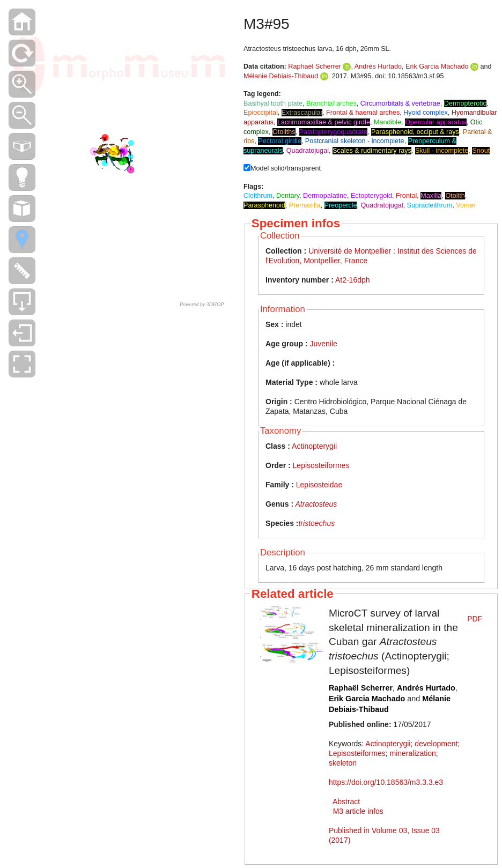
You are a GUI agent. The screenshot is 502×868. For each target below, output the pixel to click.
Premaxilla (305, 205)
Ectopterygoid (371, 196)
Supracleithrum (430, 205)
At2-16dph (353, 280)
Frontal (406, 196)
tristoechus (316, 523)
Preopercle (341, 205)
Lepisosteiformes (321, 465)
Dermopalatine (325, 196)
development (436, 744)
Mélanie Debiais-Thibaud (281, 76)
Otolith (455, 196)
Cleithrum (258, 196)
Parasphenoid (264, 205)
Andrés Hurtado (378, 66)
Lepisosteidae (319, 485)
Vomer (466, 205)
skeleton (343, 763)
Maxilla (431, 196)
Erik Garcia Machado (437, 66)
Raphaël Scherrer (315, 66)
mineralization (412, 753)
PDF (475, 619)
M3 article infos (358, 811)
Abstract (346, 802)
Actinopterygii (314, 446)
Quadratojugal (382, 205)
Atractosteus (316, 504)
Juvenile (323, 344)
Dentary (288, 196)
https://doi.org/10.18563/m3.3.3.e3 (386, 782)
